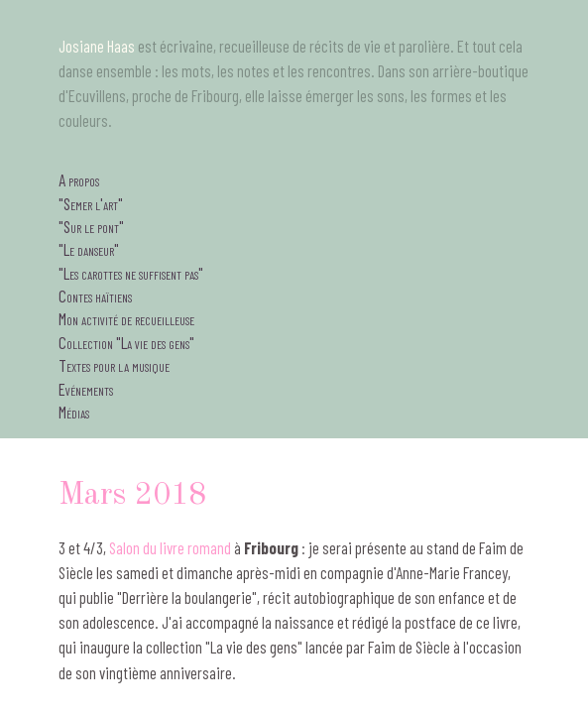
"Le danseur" (89, 249)
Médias (74, 412)
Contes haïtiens (95, 296)
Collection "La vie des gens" (126, 342)
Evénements (86, 389)
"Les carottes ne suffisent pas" (131, 273)
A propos (79, 179)
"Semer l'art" (91, 203)
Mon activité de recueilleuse (126, 318)
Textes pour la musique (114, 365)
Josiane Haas (97, 46)
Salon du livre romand (170, 547)
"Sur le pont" (91, 226)
